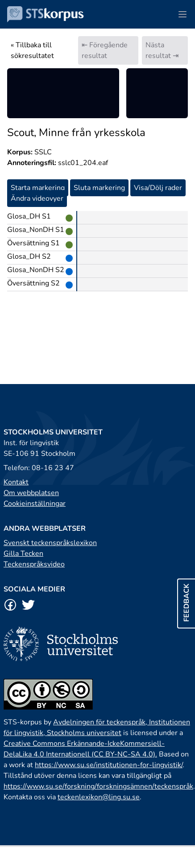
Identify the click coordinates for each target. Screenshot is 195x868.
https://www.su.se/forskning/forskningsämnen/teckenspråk (98, 786)
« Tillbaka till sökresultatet (32, 50)
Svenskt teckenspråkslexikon (50, 543)
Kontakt (16, 482)
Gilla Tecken (23, 554)
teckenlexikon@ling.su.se (99, 797)
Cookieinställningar (35, 504)
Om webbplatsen (31, 493)
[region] (63, 93)
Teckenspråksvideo (34, 564)
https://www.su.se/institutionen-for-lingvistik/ (109, 765)
